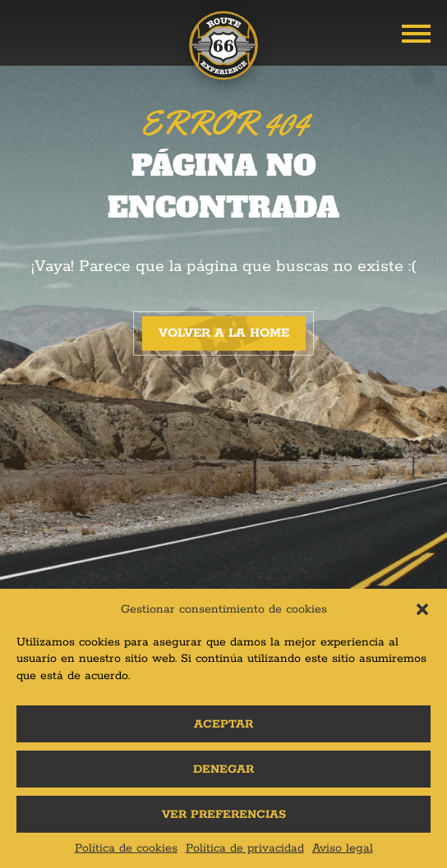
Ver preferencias (224, 815)
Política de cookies (126, 848)
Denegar (223, 769)
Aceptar (223, 724)
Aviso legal (343, 848)
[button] (422, 609)
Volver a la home (224, 333)
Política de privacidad (245, 848)
